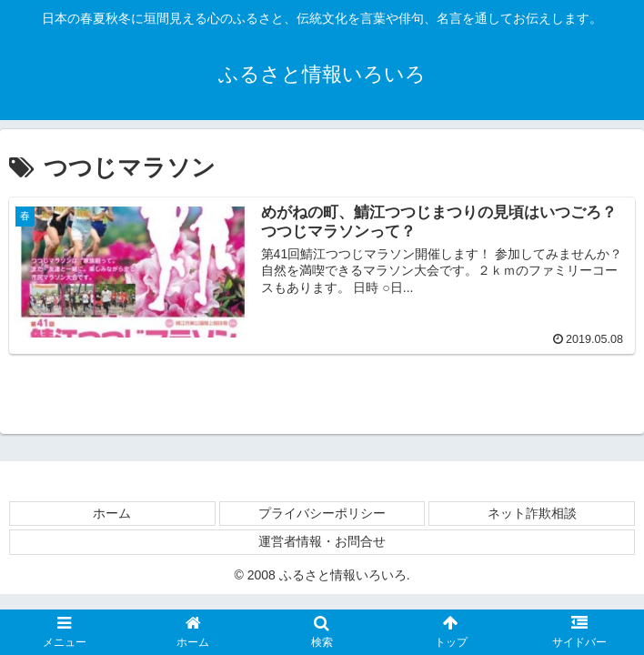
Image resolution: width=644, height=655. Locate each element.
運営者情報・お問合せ (322, 541)
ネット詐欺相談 (532, 513)
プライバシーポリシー (322, 513)
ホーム (112, 513)
